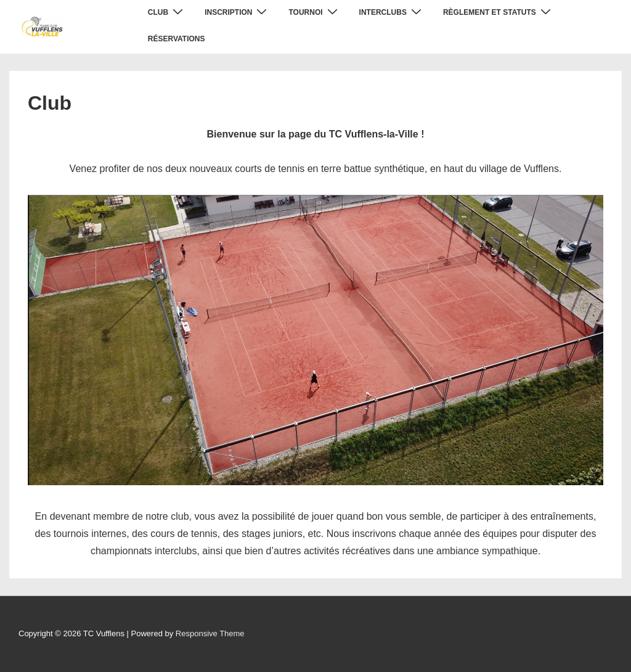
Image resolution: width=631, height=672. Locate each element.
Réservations (177, 39)
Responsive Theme (210, 633)
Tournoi (314, 12)
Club (167, 12)
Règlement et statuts (499, 12)
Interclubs (392, 12)
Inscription (237, 12)
